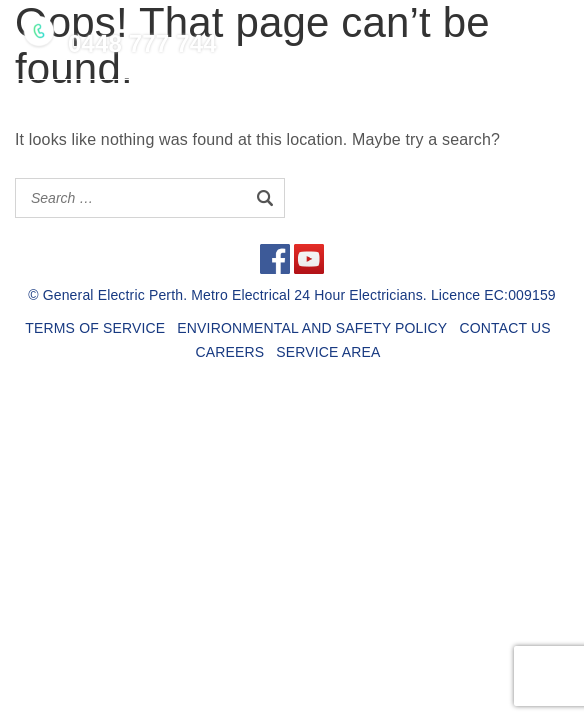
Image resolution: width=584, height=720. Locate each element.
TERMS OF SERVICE (95, 328)
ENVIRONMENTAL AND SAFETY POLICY (312, 328)
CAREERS (229, 352)
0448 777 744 (142, 43)
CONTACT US (504, 328)
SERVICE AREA (328, 352)
